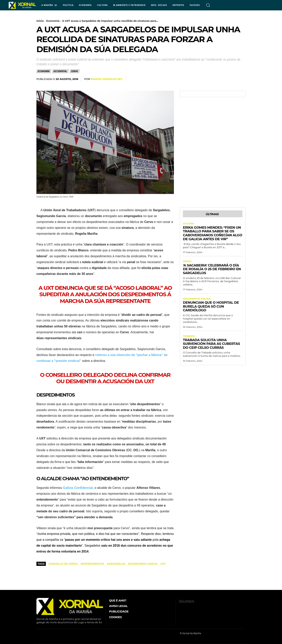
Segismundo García (143, 564)
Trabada (189, 337)
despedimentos (92, 564)
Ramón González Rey (107, 79)
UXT (163, 564)
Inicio (40, 21)
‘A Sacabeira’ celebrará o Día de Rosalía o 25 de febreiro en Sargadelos (212, 270)
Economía (53, 21)
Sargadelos (116, 564)
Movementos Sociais (197, 300)
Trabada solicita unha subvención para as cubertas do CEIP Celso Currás (211, 345)
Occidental (60, 71)
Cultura (189, 224)
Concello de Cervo (63, 564)
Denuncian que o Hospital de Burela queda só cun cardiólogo (211, 307)
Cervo (75, 71)
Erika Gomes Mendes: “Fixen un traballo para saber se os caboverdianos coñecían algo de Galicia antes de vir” (213, 234)
